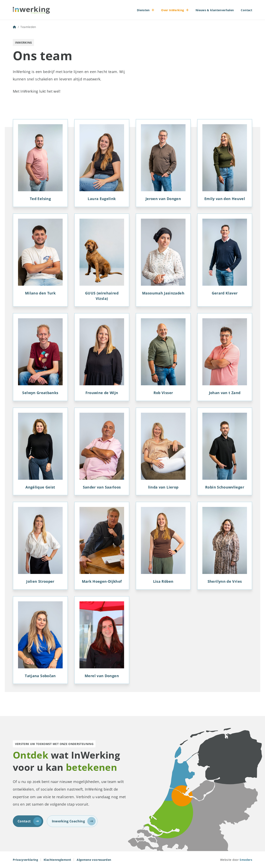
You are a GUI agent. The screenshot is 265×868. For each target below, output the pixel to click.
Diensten (143, 10)
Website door (236, 860)
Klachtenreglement (57, 860)
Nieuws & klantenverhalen (215, 10)
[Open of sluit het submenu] (153, 10)
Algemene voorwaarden (94, 860)
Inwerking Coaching (74, 821)
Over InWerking (173, 10)
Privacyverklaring (25, 860)
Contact (246, 10)
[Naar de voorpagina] (31, 10)
